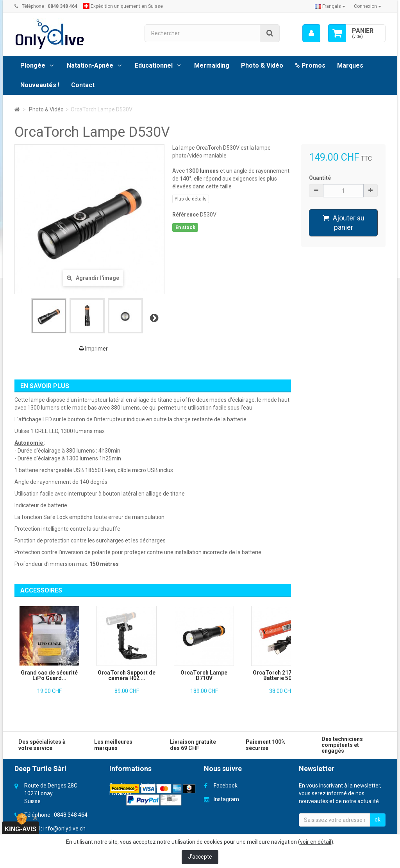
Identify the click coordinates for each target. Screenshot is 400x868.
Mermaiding (212, 65)
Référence (186, 215)
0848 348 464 (71, 815)
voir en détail (316, 842)
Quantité (320, 178)
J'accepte (200, 857)
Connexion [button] (368, 6)
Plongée (33, 65)
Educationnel (154, 65)
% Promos (310, 65)
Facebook (226, 786)
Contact (83, 85)
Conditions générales (135, 786)
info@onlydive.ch (64, 829)
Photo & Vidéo (262, 65)
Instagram (226, 799)
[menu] (311, 33)
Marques (350, 65)
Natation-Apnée (90, 65)
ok (378, 820)
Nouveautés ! (40, 85)
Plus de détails (191, 199)
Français (330, 6)
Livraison (120, 793)
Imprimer (93, 349)
